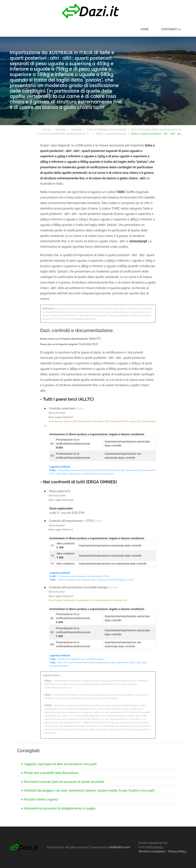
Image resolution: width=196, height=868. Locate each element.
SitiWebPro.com (120, 847)
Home (145, 29)
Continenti (171, 29)
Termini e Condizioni (152, 851)
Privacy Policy (177, 851)
